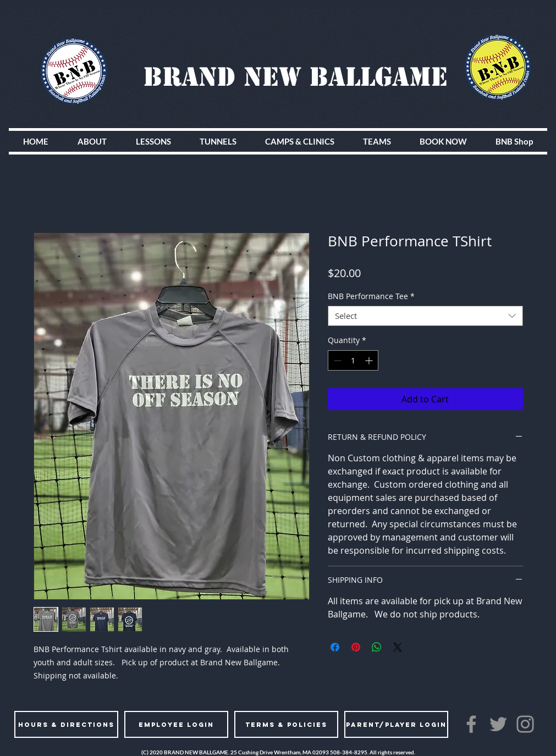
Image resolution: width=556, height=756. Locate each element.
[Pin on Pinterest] (356, 647)
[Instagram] (525, 724)
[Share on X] (398, 647)
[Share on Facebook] (335, 647)
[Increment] (370, 360)
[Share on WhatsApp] (377, 647)
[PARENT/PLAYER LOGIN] (396, 724)
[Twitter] (498, 724)
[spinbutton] (353, 360)
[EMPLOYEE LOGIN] (176, 724)
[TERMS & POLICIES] (286, 724)
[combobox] (425, 316)
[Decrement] (336, 360)
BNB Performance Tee (371, 296)
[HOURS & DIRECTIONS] (66, 724)
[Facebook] (471, 724)
